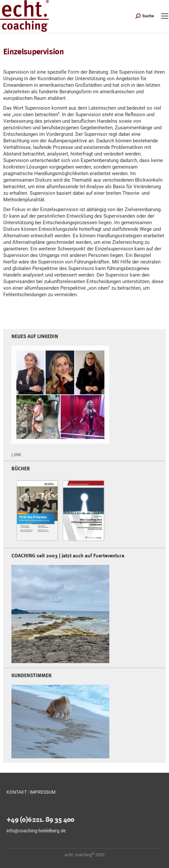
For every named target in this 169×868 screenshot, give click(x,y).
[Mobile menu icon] (165, 16)
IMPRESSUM (43, 792)
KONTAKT (17, 792)
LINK (16, 455)
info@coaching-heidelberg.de (36, 831)
